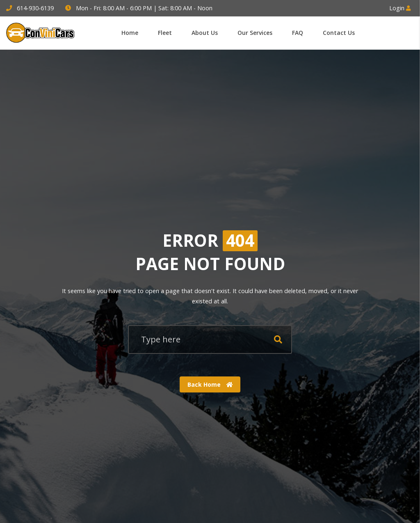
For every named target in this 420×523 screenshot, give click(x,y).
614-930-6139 (35, 8)
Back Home (210, 384)
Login (400, 8)
